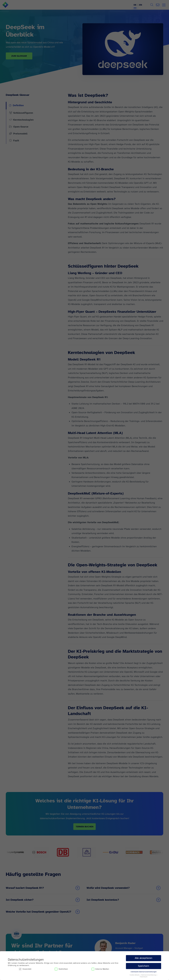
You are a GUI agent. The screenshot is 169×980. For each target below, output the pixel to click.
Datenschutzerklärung (149, 975)
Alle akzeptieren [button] (144, 958)
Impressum (144, 977)
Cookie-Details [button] (135, 975)
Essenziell (25, 969)
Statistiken (61, 969)
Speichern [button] (144, 966)
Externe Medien (100, 969)
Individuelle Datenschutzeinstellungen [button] (144, 972)
